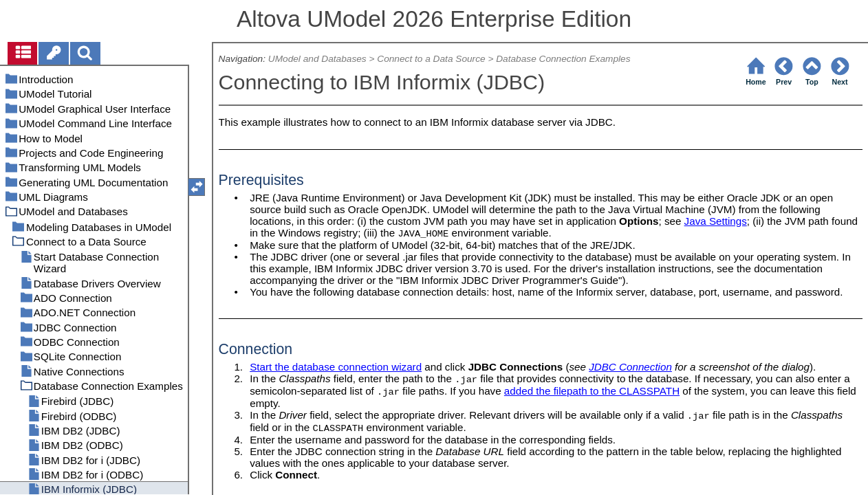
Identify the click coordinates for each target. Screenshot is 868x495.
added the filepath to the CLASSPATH (592, 391)
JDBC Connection (630, 367)
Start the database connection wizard (336, 367)
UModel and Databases (317, 59)
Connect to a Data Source (431, 59)
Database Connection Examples (563, 59)
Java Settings (716, 221)
